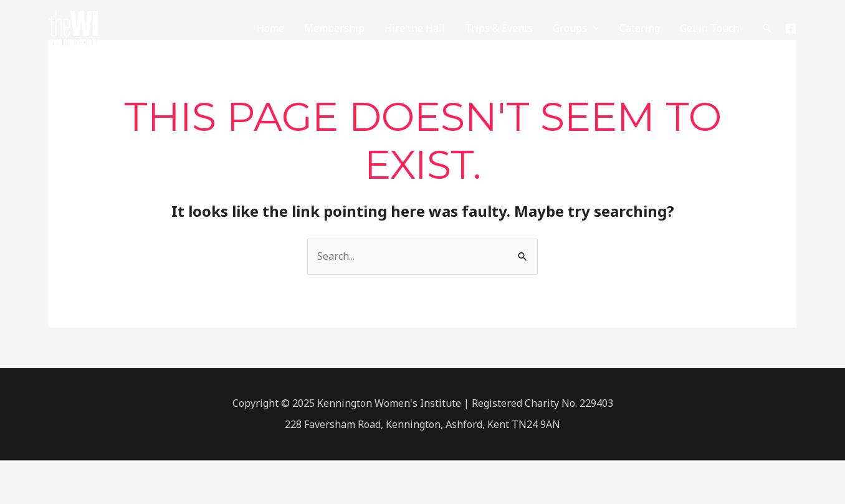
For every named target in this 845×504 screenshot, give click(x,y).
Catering (640, 28)
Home (270, 28)
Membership (334, 28)
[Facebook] (791, 29)
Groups (570, 28)
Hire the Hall (415, 28)
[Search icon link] (767, 28)
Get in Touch (709, 28)
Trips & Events (499, 28)
